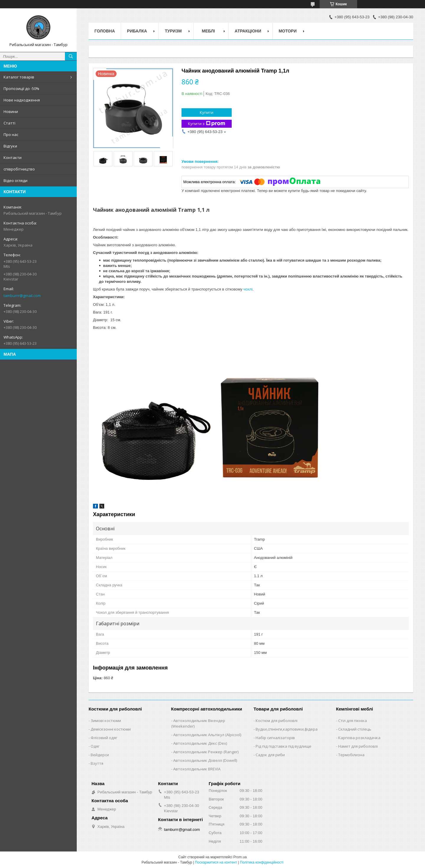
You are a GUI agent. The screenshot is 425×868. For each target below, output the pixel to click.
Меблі (208, 31)
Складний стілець (355, 729)
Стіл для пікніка (353, 721)
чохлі (248, 289)
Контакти (13, 157)
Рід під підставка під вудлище (283, 746)
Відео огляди (15, 181)
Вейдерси (100, 755)
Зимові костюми (106, 721)
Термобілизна (351, 755)
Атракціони (248, 31)
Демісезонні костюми (111, 729)
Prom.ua (240, 857)
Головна (105, 31)
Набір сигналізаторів (275, 738)
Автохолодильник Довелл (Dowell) (205, 760)
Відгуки (10, 146)
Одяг (95, 746)
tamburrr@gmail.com (22, 296)
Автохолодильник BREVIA (197, 769)
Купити (207, 112)
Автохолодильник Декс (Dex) (200, 743)
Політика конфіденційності (262, 862)
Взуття (97, 763)
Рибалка (137, 31)
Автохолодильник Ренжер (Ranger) (206, 752)
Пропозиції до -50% (21, 88)
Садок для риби (270, 755)
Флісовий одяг (104, 738)
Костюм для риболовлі (277, 721)
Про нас (11, 134)
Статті (9, 123)
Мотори (288, 31)
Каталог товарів (19, 77)
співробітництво (19, 169)
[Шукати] (71, 56)
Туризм (173, 31)
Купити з (207, 124)
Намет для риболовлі (358, 746)
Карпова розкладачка (359, 738)
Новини (11, 111)
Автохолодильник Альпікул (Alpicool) (207, 735)
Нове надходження (22, 100)
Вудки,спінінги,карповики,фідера (287, 729)
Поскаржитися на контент (216, 862)
